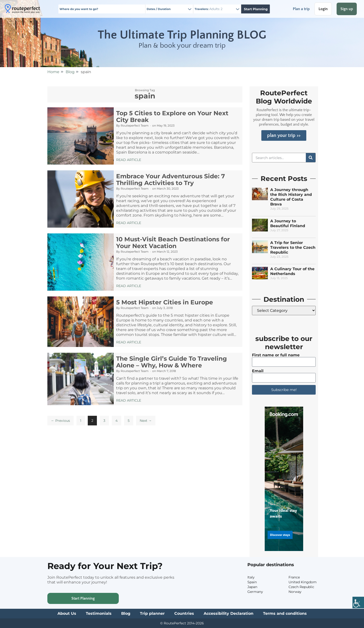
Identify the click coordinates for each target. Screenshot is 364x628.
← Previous (60, 421)
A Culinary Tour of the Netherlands (292, 271)
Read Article (129, 160)
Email (258, 371)
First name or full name (276, 355)
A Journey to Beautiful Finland (288, 223)
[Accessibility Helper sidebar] (358, 603)
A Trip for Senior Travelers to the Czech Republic (293, 247)
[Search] (311, 158)
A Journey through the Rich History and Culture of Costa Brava (291, 197)
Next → (146, 421)
